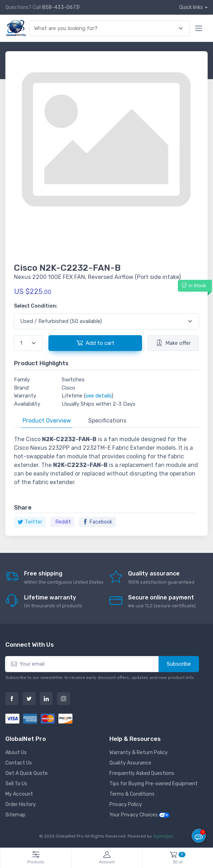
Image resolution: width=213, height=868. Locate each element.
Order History (21, 804)
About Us (16, 753)
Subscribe (179, 664)
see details (98, 396)
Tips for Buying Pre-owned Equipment (153, 784)
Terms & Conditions (132, 794)
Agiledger (163, 836)
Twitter (30, 522)
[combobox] (105, 28)
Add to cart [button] (95, 343)
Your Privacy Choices (139, 815)
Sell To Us (16, 784)
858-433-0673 (60, 7)
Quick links (191, 7)
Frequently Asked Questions (142, 773)
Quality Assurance (130, 763)
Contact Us (19, 763)
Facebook (97, 522)
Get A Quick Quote (27, 773)
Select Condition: (36, 306)
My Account (19, 794)
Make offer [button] (173, 343)
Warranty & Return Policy (139, 753)
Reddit (63, 522)
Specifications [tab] (107, 421)
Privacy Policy (126, 804)
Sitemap (15, 815)
